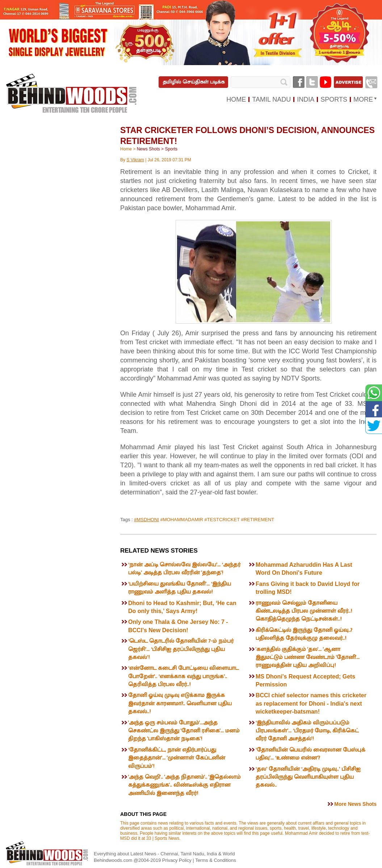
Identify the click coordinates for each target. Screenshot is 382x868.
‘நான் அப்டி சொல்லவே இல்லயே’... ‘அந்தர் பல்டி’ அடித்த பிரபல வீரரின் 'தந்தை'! (184, 569)
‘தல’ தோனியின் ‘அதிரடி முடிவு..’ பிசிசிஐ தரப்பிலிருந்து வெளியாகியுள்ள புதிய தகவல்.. (308, 777)
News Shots (148, 149)
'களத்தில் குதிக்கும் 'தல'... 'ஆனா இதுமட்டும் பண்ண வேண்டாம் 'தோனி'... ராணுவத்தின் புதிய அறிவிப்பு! (308, 658)
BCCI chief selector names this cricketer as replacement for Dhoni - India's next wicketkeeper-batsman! (311, 703)
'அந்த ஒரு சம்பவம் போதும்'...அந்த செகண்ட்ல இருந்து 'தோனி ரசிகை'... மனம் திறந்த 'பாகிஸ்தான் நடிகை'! (184, 731)
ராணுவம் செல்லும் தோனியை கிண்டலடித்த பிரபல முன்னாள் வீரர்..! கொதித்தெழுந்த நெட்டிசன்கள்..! (304, 611)
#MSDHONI (146, 520)
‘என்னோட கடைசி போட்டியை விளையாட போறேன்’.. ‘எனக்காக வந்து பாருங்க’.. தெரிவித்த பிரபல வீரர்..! (183, 676)
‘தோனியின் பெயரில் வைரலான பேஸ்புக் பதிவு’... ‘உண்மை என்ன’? (310, 754)
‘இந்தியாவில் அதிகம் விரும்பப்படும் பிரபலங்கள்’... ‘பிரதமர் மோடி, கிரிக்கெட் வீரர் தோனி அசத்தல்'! (307, 731)
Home (126, 149)
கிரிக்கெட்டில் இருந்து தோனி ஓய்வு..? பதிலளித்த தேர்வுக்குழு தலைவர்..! (304, 634)
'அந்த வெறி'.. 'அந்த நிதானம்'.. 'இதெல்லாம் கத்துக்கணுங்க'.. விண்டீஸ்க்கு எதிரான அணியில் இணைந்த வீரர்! (184, 785)
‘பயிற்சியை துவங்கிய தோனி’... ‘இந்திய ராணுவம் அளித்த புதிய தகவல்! (180, 588)
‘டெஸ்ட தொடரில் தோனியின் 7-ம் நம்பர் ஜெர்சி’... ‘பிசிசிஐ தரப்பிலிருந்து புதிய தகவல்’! (181, 649)
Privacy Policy (178, 860)
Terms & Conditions (216, 860)
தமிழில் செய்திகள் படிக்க (194, 82)
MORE (363, 99)
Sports (171, 149)
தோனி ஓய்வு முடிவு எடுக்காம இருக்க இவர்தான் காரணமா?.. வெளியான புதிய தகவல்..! (180, 703)
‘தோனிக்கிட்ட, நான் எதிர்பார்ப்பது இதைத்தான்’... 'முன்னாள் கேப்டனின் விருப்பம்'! (177, 758)
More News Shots (355, 804)
